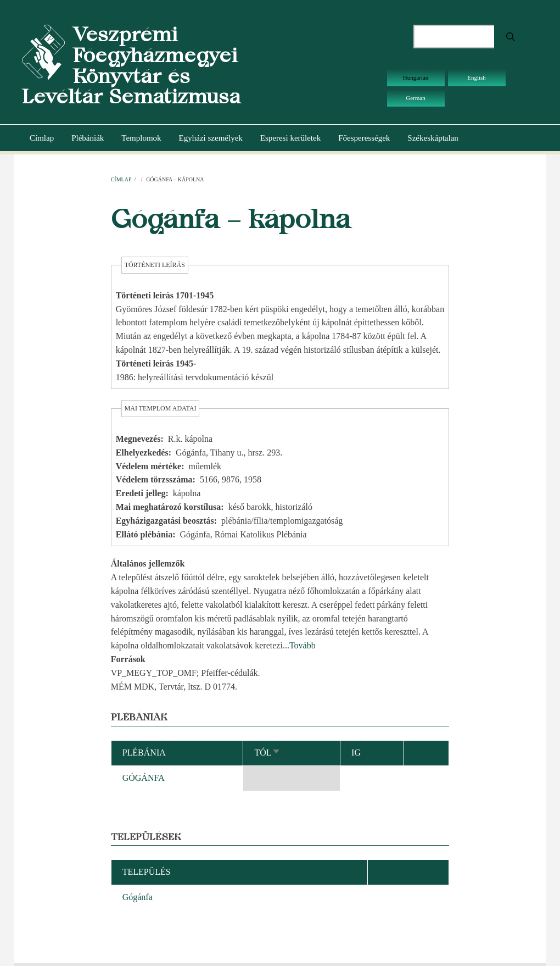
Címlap (42, 138)
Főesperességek (364, 138)
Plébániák (88, 138)
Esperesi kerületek (290, 138)
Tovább (303, 645)
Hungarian (416, 77)
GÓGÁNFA (144, 778)
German (415, 98)
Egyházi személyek (211, 138)
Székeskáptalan (433, 138)
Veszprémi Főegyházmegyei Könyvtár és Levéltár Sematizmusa (131, 65)
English (477, 77)
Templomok (141, 138)
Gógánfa (138, 897)
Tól (267, 753)
